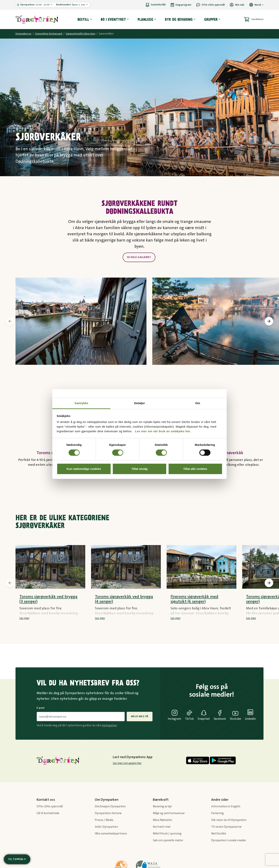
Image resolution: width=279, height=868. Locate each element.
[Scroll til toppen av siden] (17, 859)
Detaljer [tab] (139, 403)
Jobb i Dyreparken (106, 827)
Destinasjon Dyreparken (110, 806)
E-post (41, 708)
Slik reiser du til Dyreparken (229, 820)
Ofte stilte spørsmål (50, 806)
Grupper (211, 19)
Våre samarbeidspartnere (111, 834)
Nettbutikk (219, 834)
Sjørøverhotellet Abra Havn (81, 34)
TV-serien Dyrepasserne (226, 827)
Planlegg (145, 19)
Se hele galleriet (139, 257)
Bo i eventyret (113, 19)
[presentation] (10, 321)
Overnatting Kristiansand (49, 34)
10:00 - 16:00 (35, 5)
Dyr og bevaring (179, 19)
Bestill (83, 19)
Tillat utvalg (139, 469)
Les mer (24, 618)
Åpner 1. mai (71, 5)
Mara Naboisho (162, 820)
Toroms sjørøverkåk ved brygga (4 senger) (124, 599)
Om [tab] (198, 403)
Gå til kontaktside (48, 813)
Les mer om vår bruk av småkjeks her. (163, 431)
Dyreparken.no (23, 34)
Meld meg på (139, 716)
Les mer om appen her (127, 763)
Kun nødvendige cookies (84, 469)
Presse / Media (104, 820)
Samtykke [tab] (81, 403)
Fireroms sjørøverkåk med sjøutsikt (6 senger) (194, 599)
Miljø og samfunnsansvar (169, 813)
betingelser (109, 725)
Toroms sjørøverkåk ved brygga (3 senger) (48, 599)
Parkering (217, 813)
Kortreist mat (162, 827)
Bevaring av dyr (162, 806)
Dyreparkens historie (108, 813)
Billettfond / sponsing (167, 834)
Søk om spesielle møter (168, 840)
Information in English (226, 806)
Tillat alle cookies (195, 469)
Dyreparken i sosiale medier (229, 840)
